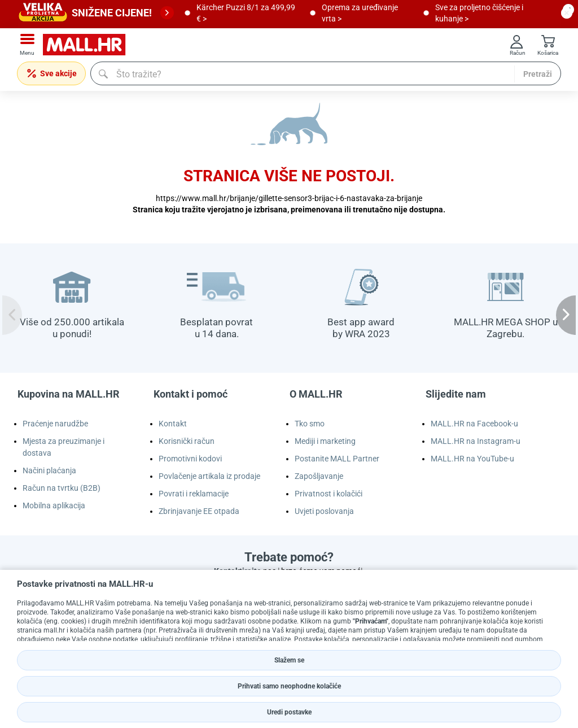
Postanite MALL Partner (337, 459)
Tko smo (310, 424)
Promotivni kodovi (190, 459)
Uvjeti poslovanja (324, 511)
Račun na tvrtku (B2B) (62, 488)
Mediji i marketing (325, 441)
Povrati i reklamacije (194, 494)
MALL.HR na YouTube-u (472, 459)
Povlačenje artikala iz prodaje (209, 476)
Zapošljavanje (319, 476)
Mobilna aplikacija (54, 505)
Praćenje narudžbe (55, 424)
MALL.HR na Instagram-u (476, 441)
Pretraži (538, 74)
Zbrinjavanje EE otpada (199, 511)
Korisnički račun (187, 441)
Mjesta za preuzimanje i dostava (64, 447)
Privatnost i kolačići (329, 494)
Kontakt (173, 424)
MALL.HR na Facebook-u (474, 424)
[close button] (567, 13)
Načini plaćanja (49, 470)
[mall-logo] (88, 45)
